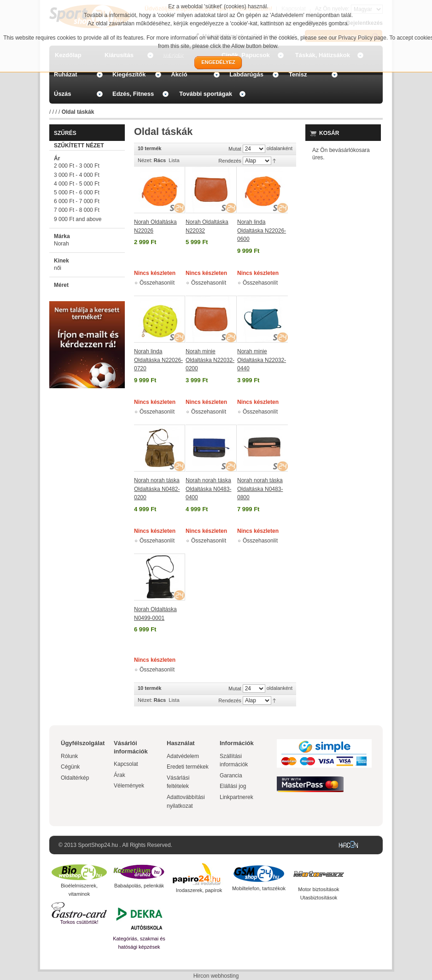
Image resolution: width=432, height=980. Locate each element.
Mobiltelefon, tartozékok (259, 888)
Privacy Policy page (362, 38)
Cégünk (70, 767)
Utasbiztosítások (319, 898)
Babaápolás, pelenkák (139, 886)
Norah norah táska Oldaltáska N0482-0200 (157, 489)
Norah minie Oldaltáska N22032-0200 (210, 360)
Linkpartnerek (236, 797)
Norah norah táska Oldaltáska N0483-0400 (208, 489)
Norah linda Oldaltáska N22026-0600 (262, 230)
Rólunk (69, 756)
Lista (174, 160)
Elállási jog (233, 786)
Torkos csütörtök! (79, 922)
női (58, 268)
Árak (120, 775)
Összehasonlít (157, 283)
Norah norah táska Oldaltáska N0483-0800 (260, 489)
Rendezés (230, 161)
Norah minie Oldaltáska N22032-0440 (262, 360)
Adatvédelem (183, 756)
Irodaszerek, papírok (199, 890)
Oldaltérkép (75, 778)
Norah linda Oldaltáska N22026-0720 (158, 360)
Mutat (235, 149)
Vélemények (129, 786)
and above (78, 219)
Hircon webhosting (216, 976)
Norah (61, 244)
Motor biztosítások (318, 889)
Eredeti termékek (188, 767)
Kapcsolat (126, 764)
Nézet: (145, 160)
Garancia (231, 776)
